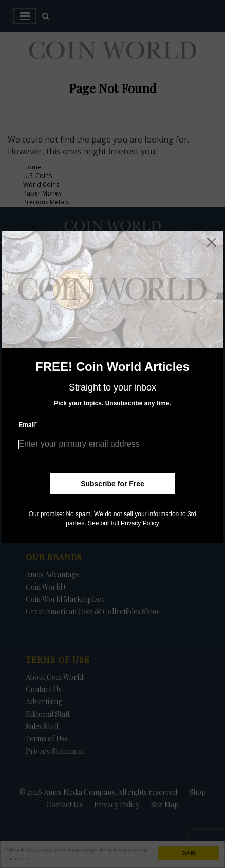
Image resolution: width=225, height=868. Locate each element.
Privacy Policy (140, 523)
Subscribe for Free (113, 484)
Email (28, 425)
